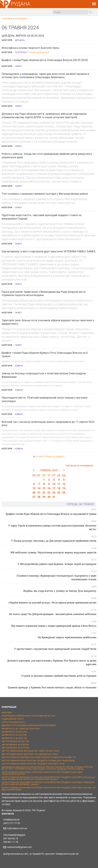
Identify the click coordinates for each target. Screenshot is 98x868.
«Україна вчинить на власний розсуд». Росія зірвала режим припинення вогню (52, 603)
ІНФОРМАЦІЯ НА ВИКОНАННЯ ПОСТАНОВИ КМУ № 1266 (28, 716)
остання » (59, 457)
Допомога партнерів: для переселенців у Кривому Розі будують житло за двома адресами (52, 662)
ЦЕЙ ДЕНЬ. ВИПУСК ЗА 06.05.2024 (23, 36)
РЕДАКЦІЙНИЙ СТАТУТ (13, 719)
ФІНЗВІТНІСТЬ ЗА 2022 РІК (14, 735)
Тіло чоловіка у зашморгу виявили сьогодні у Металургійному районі (45, 194)
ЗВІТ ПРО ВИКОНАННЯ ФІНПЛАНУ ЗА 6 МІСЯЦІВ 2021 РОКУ (30, 754)
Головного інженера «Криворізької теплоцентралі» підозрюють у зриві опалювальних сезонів (56, 577)
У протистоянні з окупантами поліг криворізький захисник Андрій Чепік (55, 649)
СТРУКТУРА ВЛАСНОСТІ (13, 722)
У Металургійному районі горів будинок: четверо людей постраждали (57, 564)
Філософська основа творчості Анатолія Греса (30, 48)
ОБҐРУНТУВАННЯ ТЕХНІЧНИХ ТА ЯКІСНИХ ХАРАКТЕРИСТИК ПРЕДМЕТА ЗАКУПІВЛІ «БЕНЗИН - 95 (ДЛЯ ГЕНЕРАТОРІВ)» (49, 789)
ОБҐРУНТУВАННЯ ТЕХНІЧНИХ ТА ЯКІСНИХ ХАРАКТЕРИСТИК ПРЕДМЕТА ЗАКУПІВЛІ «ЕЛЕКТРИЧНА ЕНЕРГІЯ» (42, 773)
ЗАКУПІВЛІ (7, 713)
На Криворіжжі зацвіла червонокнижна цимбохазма (67, 637)
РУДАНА (21, 4)
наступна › (45, 457)
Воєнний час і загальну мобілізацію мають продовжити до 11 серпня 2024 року (48, 424)
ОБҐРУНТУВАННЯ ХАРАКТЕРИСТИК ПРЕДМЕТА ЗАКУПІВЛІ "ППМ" (33, 764)
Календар (21, 19)
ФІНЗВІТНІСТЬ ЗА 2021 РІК (14, 738)
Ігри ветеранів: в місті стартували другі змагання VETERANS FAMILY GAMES (49, 251)
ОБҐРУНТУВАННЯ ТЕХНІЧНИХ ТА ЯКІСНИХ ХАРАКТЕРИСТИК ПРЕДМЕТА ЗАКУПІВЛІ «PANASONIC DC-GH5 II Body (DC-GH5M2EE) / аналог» (48, 783)
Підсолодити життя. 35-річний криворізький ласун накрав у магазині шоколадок (45, 399)
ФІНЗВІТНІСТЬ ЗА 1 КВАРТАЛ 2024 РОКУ (21, 729)
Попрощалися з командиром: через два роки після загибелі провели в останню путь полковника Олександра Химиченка (45, 76)
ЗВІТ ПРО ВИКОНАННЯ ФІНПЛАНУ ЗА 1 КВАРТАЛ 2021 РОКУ (31, 751)
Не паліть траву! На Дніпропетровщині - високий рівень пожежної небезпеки (53, 614)
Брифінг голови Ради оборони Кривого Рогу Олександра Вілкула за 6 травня (45, 355)
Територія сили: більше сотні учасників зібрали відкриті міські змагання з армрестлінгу (48, 322)
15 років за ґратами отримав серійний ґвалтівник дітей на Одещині (59, 676)
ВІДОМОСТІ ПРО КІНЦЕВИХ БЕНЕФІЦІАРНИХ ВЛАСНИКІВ (29, 725)
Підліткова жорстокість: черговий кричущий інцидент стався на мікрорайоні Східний (42, 217)
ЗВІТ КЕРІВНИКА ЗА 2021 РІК (15, 741)
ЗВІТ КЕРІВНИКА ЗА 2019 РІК (15, 748)
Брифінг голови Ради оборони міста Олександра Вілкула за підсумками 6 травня (51, 514)
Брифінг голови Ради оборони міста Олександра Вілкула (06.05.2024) (45, 60)
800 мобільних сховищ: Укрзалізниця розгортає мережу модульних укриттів (53, 552)
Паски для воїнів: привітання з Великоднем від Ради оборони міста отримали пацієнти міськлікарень (44, 294)
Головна (7, 19)
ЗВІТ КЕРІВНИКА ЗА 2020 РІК (15, 745)
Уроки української (39, 52)
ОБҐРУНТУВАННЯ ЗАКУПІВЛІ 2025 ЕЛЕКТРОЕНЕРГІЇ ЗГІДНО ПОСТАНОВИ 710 (39, 757)
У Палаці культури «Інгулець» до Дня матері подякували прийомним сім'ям (54, 541)
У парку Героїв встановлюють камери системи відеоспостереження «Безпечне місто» (52, 527)
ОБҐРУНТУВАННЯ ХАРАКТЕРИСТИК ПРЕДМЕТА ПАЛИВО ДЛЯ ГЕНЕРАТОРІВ (38, 761)
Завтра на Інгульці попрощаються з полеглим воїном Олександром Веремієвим (44, 375)
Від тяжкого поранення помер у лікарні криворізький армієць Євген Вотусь (54, 626)
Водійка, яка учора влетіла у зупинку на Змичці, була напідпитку (60, 591)
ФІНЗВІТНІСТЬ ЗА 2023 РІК (14, 732)
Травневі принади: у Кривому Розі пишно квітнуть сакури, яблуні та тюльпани (52, 687)
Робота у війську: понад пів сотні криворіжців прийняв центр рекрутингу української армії (47, 156)
